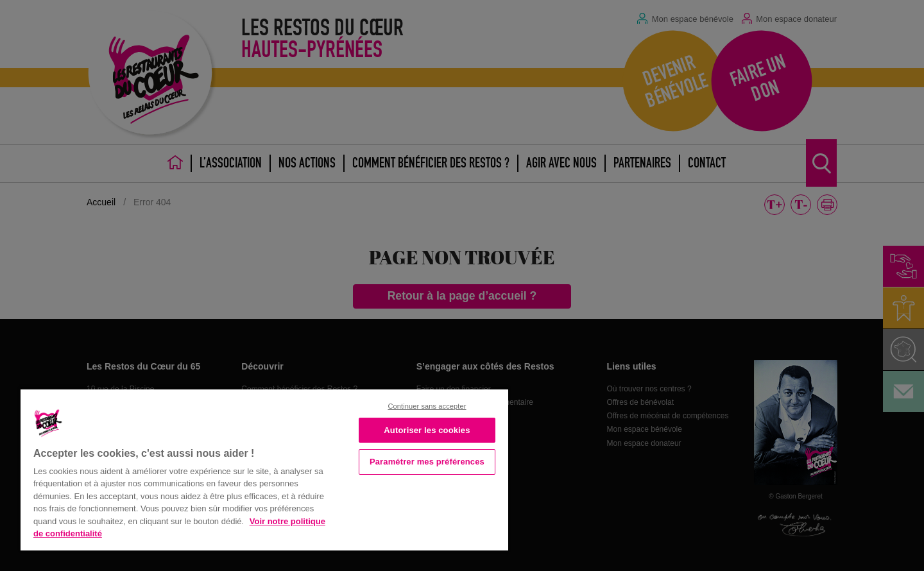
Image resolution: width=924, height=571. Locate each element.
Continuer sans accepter (427, 406)
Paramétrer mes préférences (427, 462)
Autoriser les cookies (427, 430)
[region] (264, 469)
